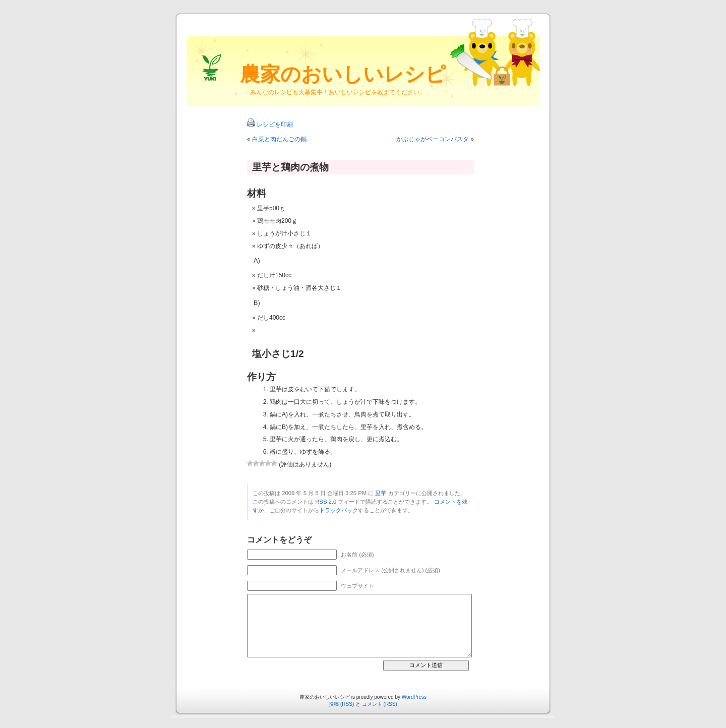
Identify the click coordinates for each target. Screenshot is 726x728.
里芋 (381, 493)
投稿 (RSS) (341, 704)
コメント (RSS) (380, 704)
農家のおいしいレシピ (343, 74)
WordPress (414, 697)
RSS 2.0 (326, 502)
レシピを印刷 (275, 125)
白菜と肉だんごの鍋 (279, 139)
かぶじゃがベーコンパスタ (433, 139)
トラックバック (339, 510)
